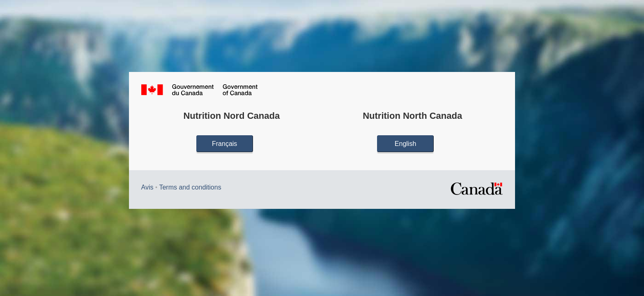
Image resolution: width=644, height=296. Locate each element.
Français (224, 144)
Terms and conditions (190, 187)
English (405, 144)
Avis (147, 187)
